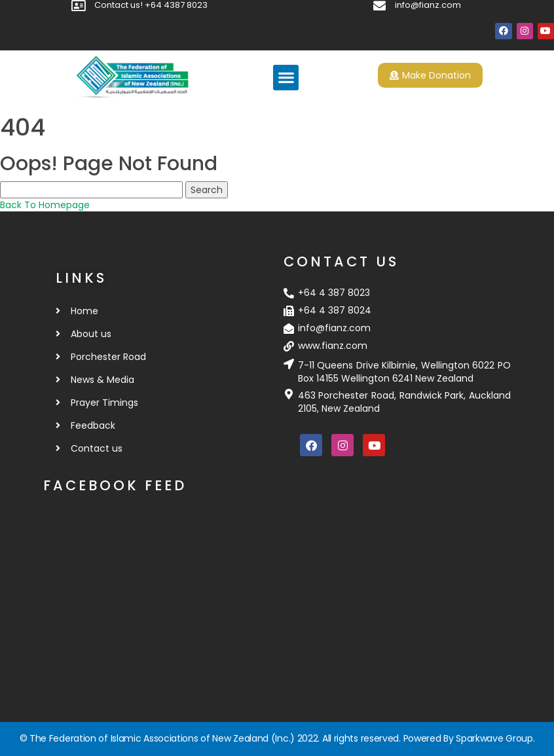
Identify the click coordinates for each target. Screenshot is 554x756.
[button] (286, 78)
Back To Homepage (45, 205)
